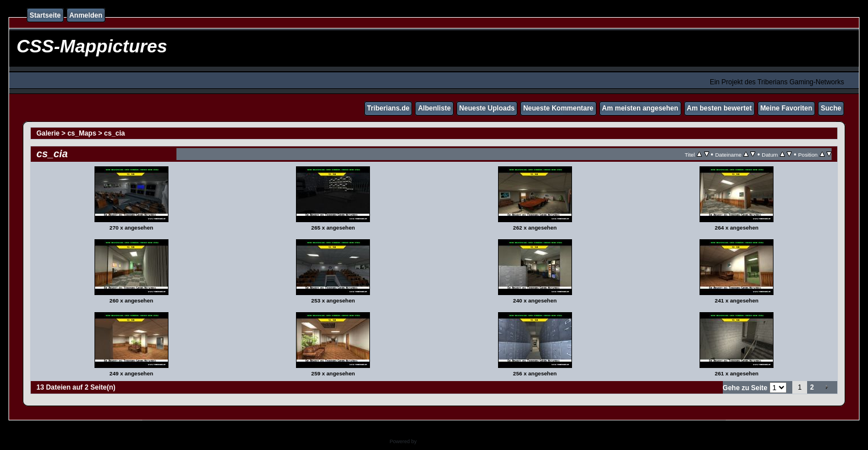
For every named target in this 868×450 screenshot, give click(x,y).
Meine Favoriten (786, 108)
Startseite (45, 15)
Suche (831, 108)
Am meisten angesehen (640, 108)
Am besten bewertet (719, 108)
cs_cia (115, 133)
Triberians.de (388, 108)
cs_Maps (82, 133)
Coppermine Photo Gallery (448, 441)
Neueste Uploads (487, 108)
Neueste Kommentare (558, 108)
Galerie (48, 133)
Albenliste (434, 108)
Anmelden (86, 15)
